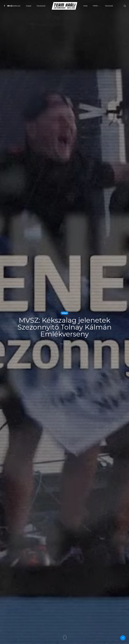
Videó (64, 313)
